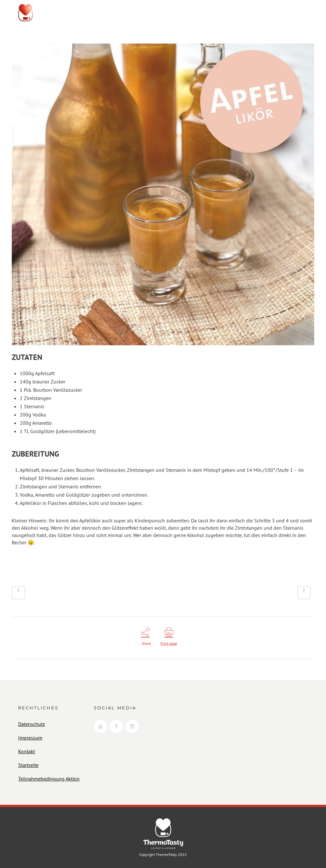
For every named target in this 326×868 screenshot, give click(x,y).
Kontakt (27, 751)
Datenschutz (32, 724)
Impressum (30, 738)
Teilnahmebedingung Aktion (49, 779)
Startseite (28, 765)
